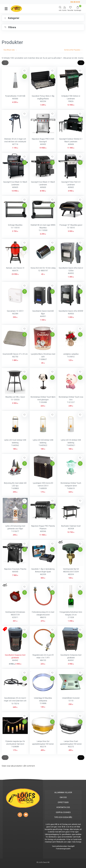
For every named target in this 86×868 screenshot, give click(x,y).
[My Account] (64, 9)
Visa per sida (10, 50)
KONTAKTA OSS (63, 807)
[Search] (60, 9)
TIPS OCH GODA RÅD (63, 817)
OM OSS (63, 797)
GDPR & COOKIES (63, 812)
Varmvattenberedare (60, 846)
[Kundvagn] (78, 9)
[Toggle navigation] (6, 9)
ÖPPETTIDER (63, 802)
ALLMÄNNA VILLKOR (63, 792)
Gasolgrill (71, 846)
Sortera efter (73, 50)
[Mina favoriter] (70, 9)
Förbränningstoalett (63, 849)
